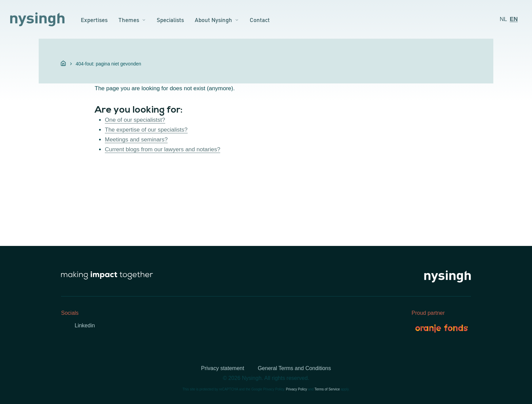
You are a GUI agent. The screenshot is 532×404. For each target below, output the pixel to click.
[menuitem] (503, 19)
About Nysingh (213, 19)
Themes (129, 19)
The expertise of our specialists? (146, 130)
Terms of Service (327, 389)
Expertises (94, 19)
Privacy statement (223, 368)
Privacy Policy (297, 389)
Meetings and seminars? (136, 140)
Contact (260, 19)
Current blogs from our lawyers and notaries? (163, 149)
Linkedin (85, 325)
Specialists (170, 19)
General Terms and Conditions (294, 368)
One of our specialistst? (135, 120)
